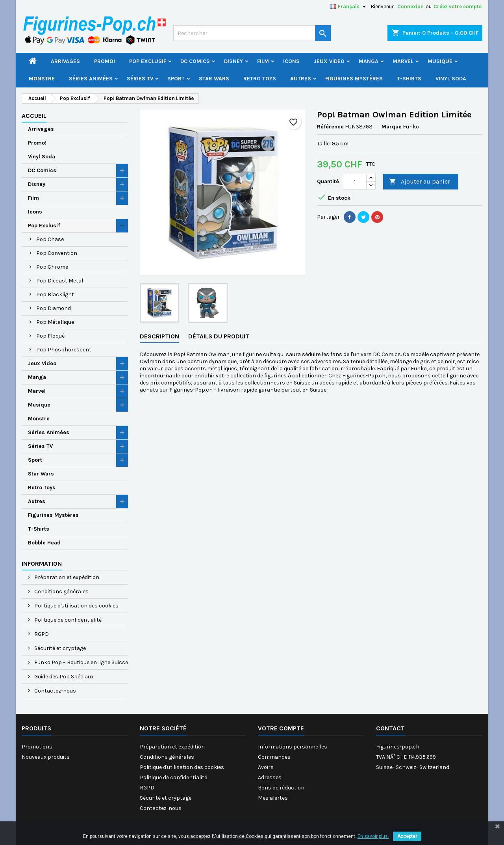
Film (263, 61)
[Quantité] (355, 182)
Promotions (37, 747)
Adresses (270, 777)
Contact (390, 728)
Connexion (410, 6)
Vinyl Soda (451, 79)
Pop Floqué (50, 336)
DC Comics (195, 61)
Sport (176, 79)
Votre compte (281, 728)
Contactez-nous (55, 691)
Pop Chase (50, 239)
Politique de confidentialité (67, 620)
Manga (369, 61)
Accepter (407, 836)
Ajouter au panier (420, 182)
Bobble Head (44, 543)
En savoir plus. (373, 836)
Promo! (105, 61)
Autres (301, 79)
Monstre (42, 79)
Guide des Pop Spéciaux (63, 677)
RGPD (41, 634)
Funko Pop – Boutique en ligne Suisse (81, 662)
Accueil (34, 116)
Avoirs (266, 767)
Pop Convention (57, 253)
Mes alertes (273, 798)
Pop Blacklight (55, 294)
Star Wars (214, 79)
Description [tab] (159, 336)
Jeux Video (329, 61)
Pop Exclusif (148, 61)
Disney (233, 61)
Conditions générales (61, 591)
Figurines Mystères (354, 79)
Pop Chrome (52, 267)
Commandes (274, 757)
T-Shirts (409, 79)
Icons (291, 61)
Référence (330, 127)
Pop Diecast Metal (60, 281)
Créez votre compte (458, 6)
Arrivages (65, 61)
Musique (440, 61)
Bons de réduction (281, 788)
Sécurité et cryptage (59, 648)
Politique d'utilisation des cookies (76, 606)
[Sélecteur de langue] (349, 7)
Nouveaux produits (46, 757)
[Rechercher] (252, 33)
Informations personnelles (293, 747)
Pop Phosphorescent (64, 350)
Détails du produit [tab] (219, 336)
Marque (392, 127)
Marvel (403, 61)
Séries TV (140, 79)
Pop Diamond (54, 308)
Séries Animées (91, 79)
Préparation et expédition (66, 577)
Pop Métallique (55, 322)
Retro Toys (260, 79)
